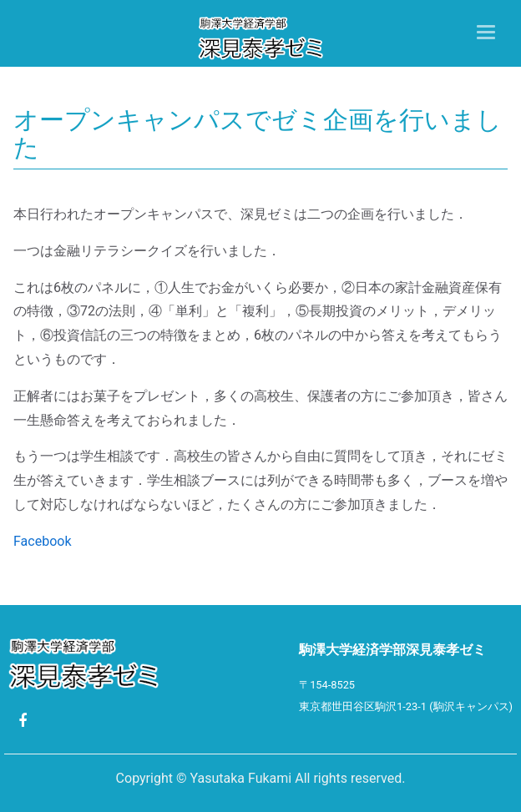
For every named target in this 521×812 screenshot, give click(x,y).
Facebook (42, 541)
